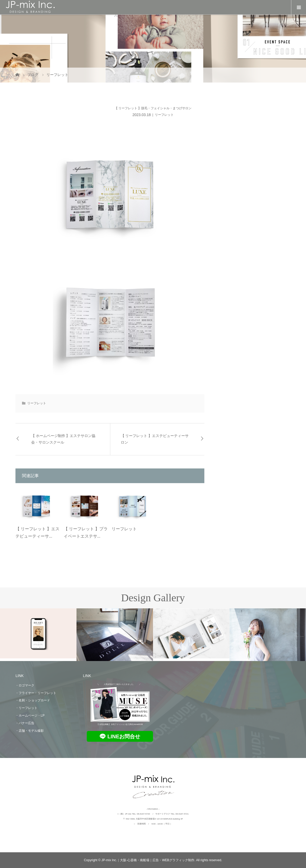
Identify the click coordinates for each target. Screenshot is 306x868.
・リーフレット (26, 708)
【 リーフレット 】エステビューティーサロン (155, 439)
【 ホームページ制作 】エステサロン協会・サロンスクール (63, 439)
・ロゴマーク (25, 685)
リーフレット (164, 115)
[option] (38, 633)
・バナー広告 (25, 723)
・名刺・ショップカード (33, 700)
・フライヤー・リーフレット (36, 693)
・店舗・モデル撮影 (30, 731)
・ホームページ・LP (30, 716)
